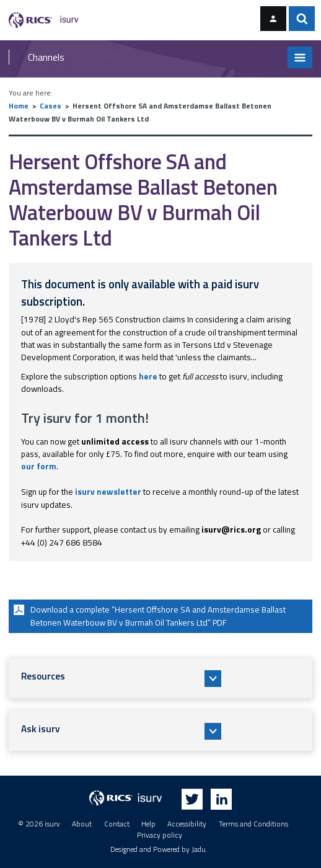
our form (39, 466)
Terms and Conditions (253, 824)
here (148, 376)
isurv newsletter (108, 492)
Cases (51, 106)
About (82, 824)
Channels (46, 57)
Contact (117, 824)
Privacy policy (160, 835)
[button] (161, 678)
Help (148, 824)
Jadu (199, 849)
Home (19, 106)
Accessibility (187, 824)
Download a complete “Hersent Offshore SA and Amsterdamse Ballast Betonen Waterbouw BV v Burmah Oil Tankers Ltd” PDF (148, 615)
